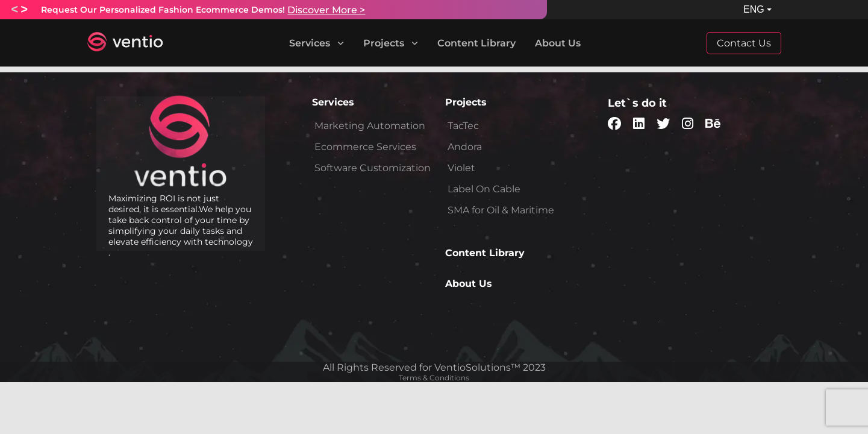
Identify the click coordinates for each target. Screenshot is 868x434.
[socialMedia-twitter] (663, 125)
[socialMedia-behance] (713, 125)
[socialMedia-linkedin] (639, 125)
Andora (465, 147)
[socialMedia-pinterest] (688, 125)
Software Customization (373, 168)
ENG (754, 9)
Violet (461, 168)
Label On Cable (484, 189)
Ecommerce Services (365, 147)
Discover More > (326, 10)
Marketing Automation (370, 126)
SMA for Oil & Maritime (501, 210)
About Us (558, 43)
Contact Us (744, 43)
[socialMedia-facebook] (614, 125)
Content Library (476, 43)
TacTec (463, 126)
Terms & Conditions (434, 378)
